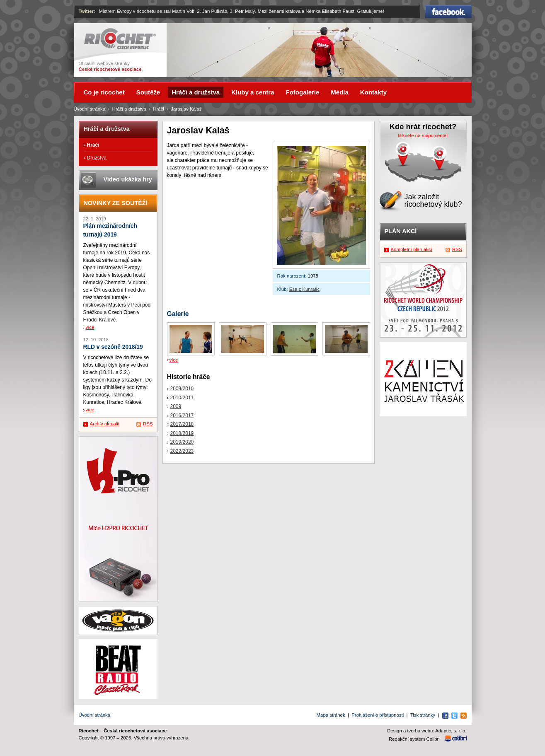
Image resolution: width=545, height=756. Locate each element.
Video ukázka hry (128, 179)
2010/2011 (182, 398)
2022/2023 (182, 451)
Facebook (448, 12)
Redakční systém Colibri (414, 739)
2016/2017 (182, 415)
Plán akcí (401, 231)
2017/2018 (182, 424)
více (174, 360)
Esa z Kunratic (304, 289)
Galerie (178, 314)
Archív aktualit (105, 424)
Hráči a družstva (129, 109)
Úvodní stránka (90, 109)
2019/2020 (182, 442)
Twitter (86, 11)
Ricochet (120, 39)
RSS (148, 424)
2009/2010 (182, 389)
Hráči (159, 109)
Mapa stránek (331, 715)
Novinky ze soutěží (116, 203)
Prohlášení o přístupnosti (378, 715)
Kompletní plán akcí (412, 249)
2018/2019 (182, 433)
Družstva (97, 158)
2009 (176, 406)
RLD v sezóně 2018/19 (113, 347)
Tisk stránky (423, 715)
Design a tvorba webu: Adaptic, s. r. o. (427, 731)
